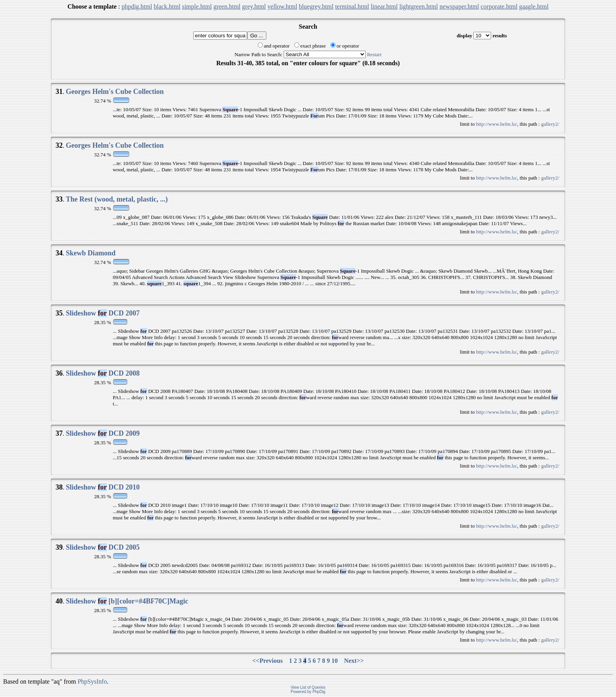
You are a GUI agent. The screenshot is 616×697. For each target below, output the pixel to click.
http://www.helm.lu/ (497, 124)
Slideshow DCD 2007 (103, 313)
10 (335, 661)
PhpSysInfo (92, 681)
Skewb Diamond (91, 253)
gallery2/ (550, 124)
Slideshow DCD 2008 (103, 373)
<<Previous (268, 661)
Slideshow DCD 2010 (103, 487)
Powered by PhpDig (308, 692)
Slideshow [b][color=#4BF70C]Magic (127, 601)
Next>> (354, 661)
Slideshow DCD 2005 (103, 547)
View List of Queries (308, 687)
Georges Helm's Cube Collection (115, 92)
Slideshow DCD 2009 (103, 433)
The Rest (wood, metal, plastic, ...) (116, 199)
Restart (374, 54)
